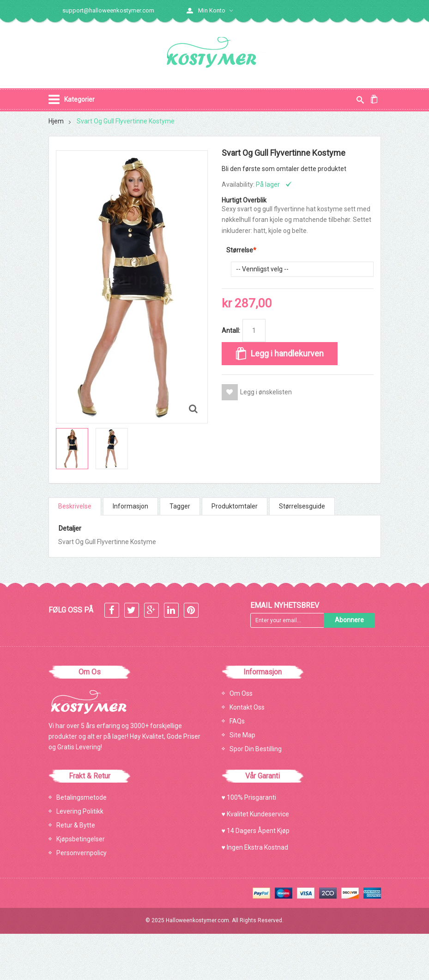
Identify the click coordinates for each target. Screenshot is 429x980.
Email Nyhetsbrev (285, 605)
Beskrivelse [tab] (75, 507)
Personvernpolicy (82, 853)
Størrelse (240, 251)
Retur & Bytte (76, 825)
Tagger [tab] (180, 507)
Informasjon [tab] (130, 507)
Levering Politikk (80, 811)
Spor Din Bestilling (256, 749)
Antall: (231, 331)
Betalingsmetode (82, 797)
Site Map (242, 735)
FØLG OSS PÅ (71, 610)
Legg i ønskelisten (266, 392)
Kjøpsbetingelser (81, 839)
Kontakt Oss (247, 707)
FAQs (237, 721)
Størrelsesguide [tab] (302, 507)
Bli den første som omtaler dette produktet (284, 169)
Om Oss (241, 693)
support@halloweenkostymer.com (108, 10)
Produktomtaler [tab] (235, 507)
